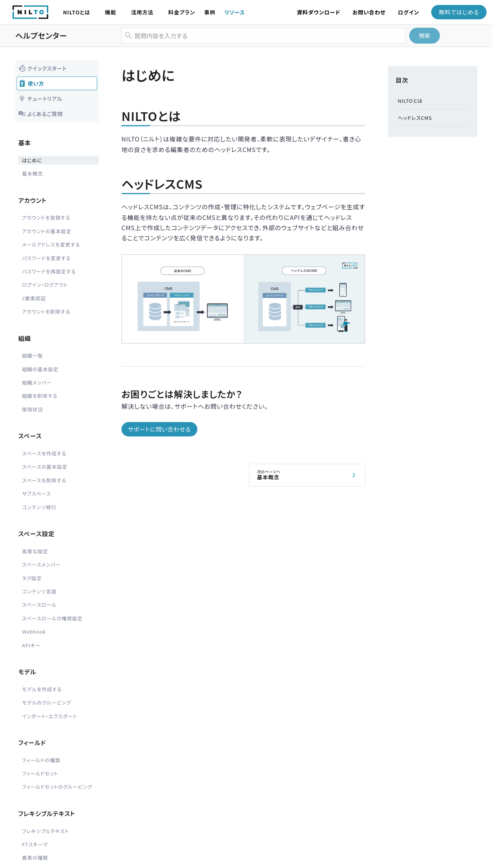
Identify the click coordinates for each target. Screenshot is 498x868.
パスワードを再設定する (49, 271)
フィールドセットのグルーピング (57, 787)
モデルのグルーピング (46, 702)
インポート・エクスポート (50, 716)
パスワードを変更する (46, 258)
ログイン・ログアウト (45, 285)
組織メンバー (37, 382)
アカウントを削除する (46, 312)
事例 (210, 12)
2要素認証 (34, 298)
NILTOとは (76, 12)
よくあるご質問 (41, 114)
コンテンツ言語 (39, 591)
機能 (110, 12)
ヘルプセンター (41, 35)
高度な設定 (35, 551)
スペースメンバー (41, 564)
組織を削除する (40, 396)
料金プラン (182, 12)
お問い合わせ (369, 12)
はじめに (32, 160)
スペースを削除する (44, 480)
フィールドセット (40, 773)
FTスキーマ (35, 844)
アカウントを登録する (46, 217)
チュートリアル (40, 99)
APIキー (31, 645)
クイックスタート (43, 68)
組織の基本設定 (40, 369)
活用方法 (142, 12)
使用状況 (32, 409)
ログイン (408, 12)
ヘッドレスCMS (415, 118)
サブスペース (36, 494)
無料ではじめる (459, 12)
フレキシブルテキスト (45, 831)
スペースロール (39, 605)
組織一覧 (32, 356)
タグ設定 (32, 578)
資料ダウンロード (318, 12)
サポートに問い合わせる (159, 429)
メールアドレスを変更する (51, 244)
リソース (235, 12)
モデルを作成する (42, 689)
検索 (424, 35)
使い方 (32, 83)
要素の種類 (35, 858)
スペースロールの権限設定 (52, 618)
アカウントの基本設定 (47, 231)
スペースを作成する (44, 453)
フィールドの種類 (41, 760)
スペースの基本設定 (45, 467)
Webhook (34, 632)
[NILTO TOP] (30, 16)
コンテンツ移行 (39, 507)
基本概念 (32, 173)
